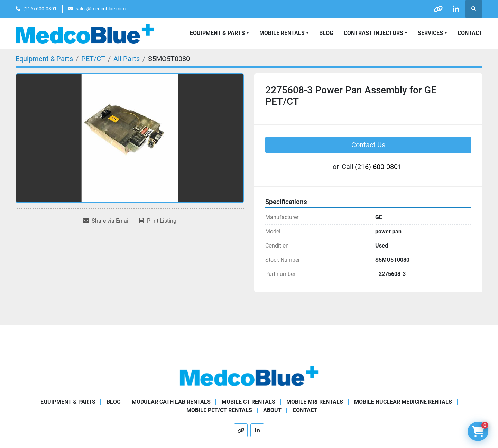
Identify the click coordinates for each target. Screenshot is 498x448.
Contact (470, 33)
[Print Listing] (158, 221)
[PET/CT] (93, 59)
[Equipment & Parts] (44, 59)
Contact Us (368, 145)
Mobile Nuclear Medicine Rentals (403, 402)
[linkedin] (456, 9)
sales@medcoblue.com (101, 9)
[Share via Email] (107, 221)
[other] (438, 9)
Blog (326, 33)
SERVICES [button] (430, 33)
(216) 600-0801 (40, 9)
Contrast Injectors (373, 33)
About (272, 410)
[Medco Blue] (249, 376)
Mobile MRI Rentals (315, 402)
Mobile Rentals (282, 33)
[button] (284, 33)
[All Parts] (127, 59)
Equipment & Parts (68, 402)
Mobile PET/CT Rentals (219, 410)
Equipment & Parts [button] (217, 33)
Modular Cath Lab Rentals (171, 402)
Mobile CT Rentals (248, 402)
